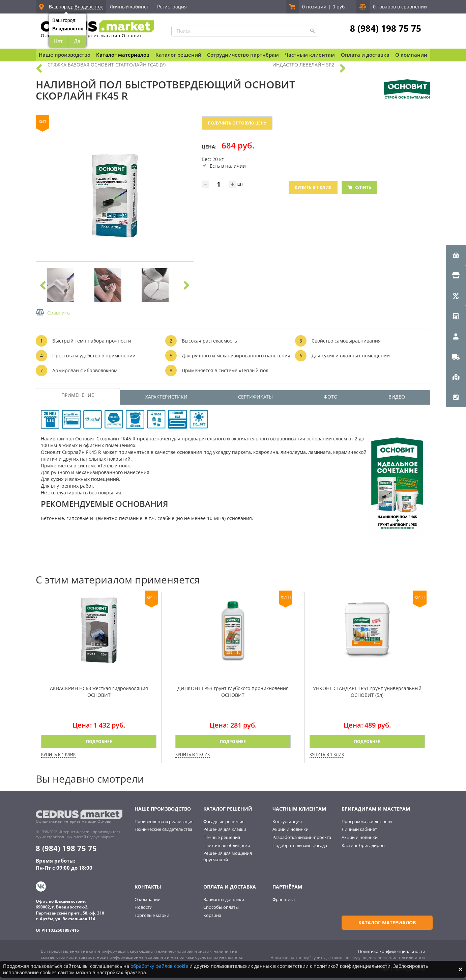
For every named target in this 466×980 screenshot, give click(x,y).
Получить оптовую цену (237, 123)
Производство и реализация (164, 821)
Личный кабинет (129, 7)
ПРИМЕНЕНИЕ (78, 395)
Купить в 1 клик (313, 187)
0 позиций (314, 7)
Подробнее (99, 742)
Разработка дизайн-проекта (302, 837)
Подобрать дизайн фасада (300, 845)
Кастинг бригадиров (363, 845)
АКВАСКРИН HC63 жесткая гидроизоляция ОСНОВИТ (99, 692)
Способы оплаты (221, 906)
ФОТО (331, 397)
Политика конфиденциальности (392, 950)
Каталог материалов (123, 55)
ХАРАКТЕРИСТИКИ (166, 397)
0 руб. (339, 7)
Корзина (212, 914)
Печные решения (222, 837)
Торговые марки (152, 914)
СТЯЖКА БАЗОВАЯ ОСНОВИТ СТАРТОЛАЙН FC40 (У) (107, 65)
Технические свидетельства (163, 829)
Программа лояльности (367, 821)
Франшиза (284, 898)
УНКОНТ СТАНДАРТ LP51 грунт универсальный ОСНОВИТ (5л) (367, 692)
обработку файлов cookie (159, 966)
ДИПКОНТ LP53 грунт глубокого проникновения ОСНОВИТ (233, 692)
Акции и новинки (290, 829)
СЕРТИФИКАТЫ (255, 397)
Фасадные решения (224, 821)
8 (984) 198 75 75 (386, 28)
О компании (148, 898)
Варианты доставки (224, 898)
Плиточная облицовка (227, 845)
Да (77, 41)
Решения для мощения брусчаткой (228, 856)
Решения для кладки (225, 829)
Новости (143, 906)
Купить (359, 187)
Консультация (287, 821)
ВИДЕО (397, 397)
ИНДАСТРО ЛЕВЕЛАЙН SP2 (303, 65)
